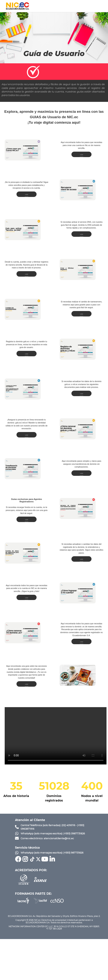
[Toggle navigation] (100, 6)
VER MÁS (81, 155)
